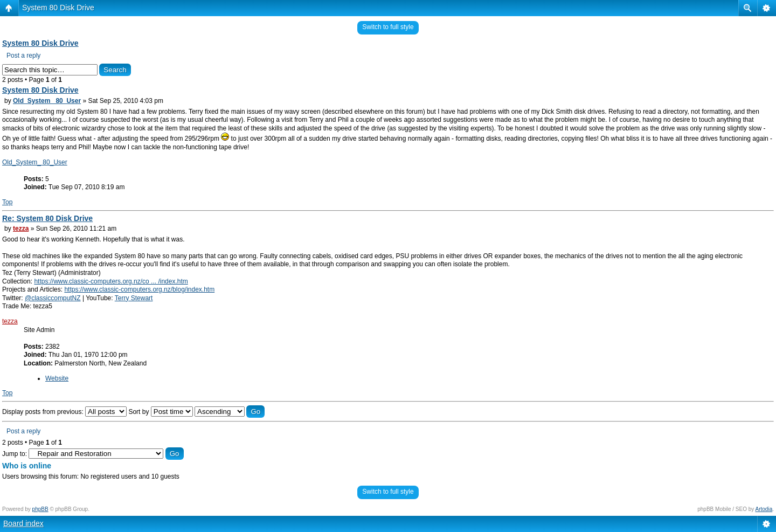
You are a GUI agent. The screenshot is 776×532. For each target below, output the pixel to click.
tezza (21, 229)
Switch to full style (388, 27)
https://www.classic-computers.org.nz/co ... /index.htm (111, 281)
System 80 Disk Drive (58, 8)
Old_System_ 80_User (47, 101)
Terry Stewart (134, 298)
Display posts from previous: (64, 412)
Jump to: (15, 454)
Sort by (160, 412)
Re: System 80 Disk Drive (47, 218)
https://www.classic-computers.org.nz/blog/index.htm (139, 289)
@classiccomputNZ (53, 298)
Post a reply (23, 56)
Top (7, 202)
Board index (23, 523)
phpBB (40, 509)
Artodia (764, 509)
